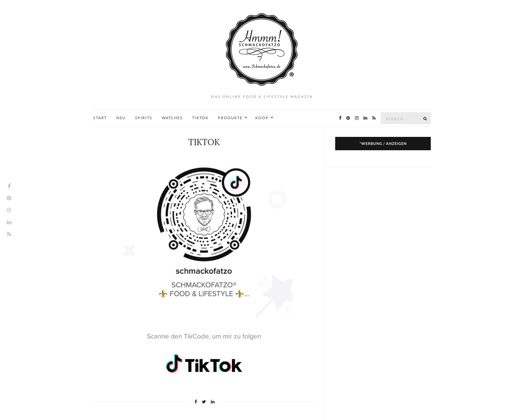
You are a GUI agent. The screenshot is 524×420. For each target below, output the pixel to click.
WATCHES (172, 118)
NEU (121, 118)
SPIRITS (144, 118)
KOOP (262, 118)
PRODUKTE (230, 118)
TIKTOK (200, 118)
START (100, 118)
